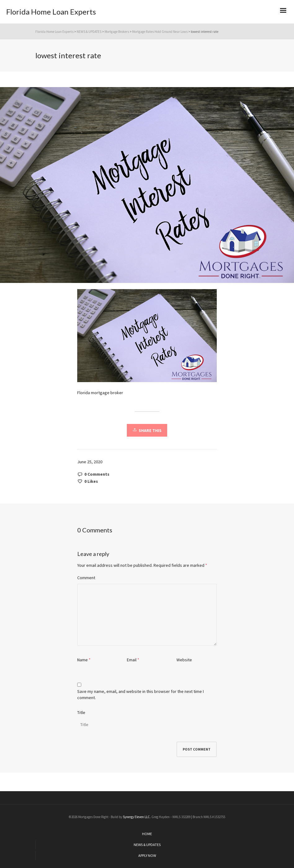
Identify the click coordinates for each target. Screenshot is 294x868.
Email (132, 660)
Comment (86, 578)
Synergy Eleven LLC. (137, 817)
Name (82, 660)
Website (184, 660)
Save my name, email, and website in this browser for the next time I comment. (140, 694)
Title (81, 712)
